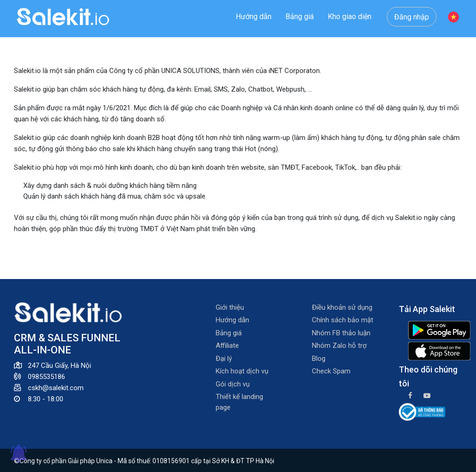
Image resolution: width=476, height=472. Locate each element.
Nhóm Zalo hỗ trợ (339, 346)
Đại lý (224, 359)
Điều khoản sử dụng (342, 307)
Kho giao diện (350, 17)
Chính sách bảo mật (343, 320)
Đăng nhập (412, 17)
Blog (319, 359)
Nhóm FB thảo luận (341, 333)
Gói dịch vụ (233, 384)
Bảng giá (300, 17)
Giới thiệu (230, 307)
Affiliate (227, 346)
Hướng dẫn (254, 17)
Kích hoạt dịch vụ (242, 371)
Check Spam (331, 371)
